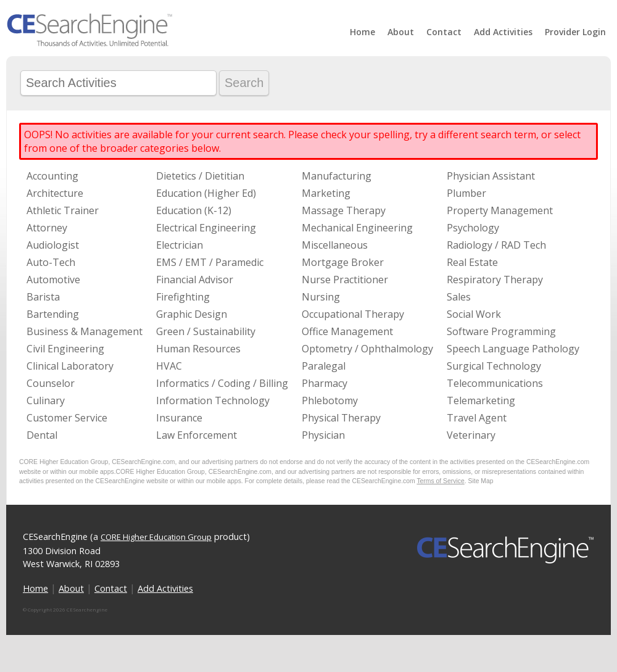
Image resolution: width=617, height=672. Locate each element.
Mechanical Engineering (357, 228)
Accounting (52, 176)
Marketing (326, 193)
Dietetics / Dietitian (200, 176)
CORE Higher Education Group (156, 537)
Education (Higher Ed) (206, 193)
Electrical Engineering (206, 228)
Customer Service (67, 418)
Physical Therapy (341, 418)
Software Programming (501, 331)
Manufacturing (337, 176)
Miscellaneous (335, 245)
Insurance (179, 418)
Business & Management (85, 331)
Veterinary (471, 435)
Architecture (55, 193)
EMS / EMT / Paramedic (210, 262)
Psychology (473, 228)
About (401, 32)
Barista (43, 297)
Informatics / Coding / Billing (222, 383)
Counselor (51, 383)
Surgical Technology (494, 366)
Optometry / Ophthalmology (367, 349)
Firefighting (183, 297)
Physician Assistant (491, 176)
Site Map (481, 481)
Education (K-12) (194, 210)
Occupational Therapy (353, 314)
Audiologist (53, 245)
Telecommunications (495, 383)
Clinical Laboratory (70, 366)
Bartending (53, 314)
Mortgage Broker (343, 262)
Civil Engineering (65, 349)
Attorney (47, 228)
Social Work (474, 314)
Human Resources (198, 349)
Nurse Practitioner (345, 280)
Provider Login (575, 32)
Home (362, 32)
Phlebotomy (330, 400)
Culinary (46, 400)
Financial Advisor (195, 280)
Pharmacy (325, 383)
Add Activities (503, 32)
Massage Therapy (344, 210)
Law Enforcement (197, 435)
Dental (42, 435)
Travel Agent (477, 418)
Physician (323, 435)
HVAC (169, 366)
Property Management (500, 210)
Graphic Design (192, 314)
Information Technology (213, 400)
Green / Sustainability (206, 331)
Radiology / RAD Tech (496, 245)
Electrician (180, 245)
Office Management (347, 331)
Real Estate (472, 262)
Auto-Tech (51, 262)
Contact (444, 32)
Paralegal (324, 366)
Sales (459, 297)
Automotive (53, 280)
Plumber (466, 193)
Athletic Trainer (63, 210)
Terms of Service (440, 481)
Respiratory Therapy (495, 280)
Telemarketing (481, 400)
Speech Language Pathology (513, 349)
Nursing (321, 297)
